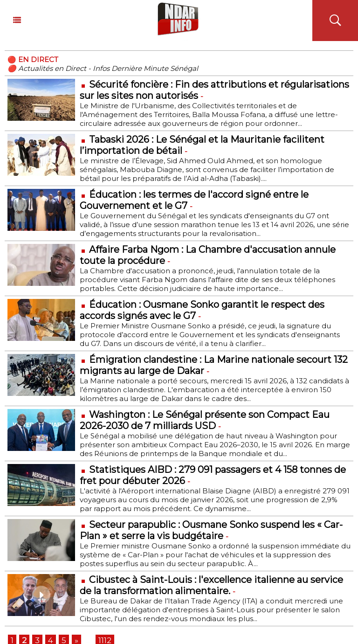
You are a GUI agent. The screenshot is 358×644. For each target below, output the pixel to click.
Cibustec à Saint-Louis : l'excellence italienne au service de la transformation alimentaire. (211, 585)
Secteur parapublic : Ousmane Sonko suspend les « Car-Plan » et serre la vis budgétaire (211, 530)
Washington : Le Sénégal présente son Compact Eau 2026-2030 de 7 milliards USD (205, 420)
